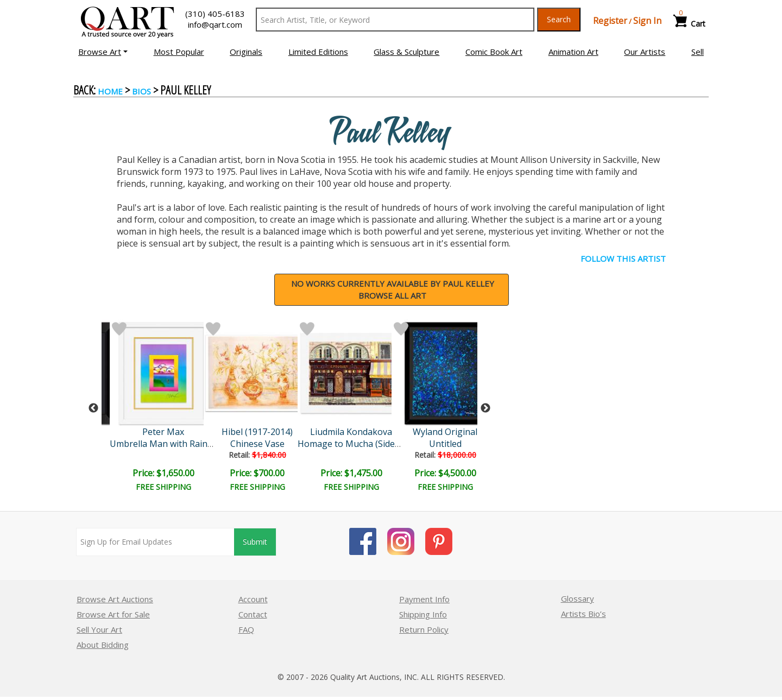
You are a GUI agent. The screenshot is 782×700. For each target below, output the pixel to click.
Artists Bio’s (584, 614)
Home (110, 91)
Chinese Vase (257, 444)
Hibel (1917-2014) (257, 432)
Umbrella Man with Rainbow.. (169, 444)
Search (559, 19)
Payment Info (424, 599)
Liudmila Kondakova (351, 432)
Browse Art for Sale (113, 614)
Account (253, 599)
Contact (253, 614)
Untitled (445, 444)
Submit (255, 542)
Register (610, 21)
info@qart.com (215, 24)
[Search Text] (395, 20)
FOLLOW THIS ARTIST (623, 258)
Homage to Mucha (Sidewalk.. (357, 444)
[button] (103, 52)
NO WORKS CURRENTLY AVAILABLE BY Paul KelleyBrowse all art (393, 290)
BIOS (141, 91)
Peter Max (163, 432)
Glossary (578, 598)
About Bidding (103, 645)
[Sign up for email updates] (155, 542)
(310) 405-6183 (215, 14)
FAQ (246, 629)
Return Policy (424, 629)
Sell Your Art (99, 629)
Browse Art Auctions (115, 599)
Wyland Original (445, 432)
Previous (93, 408)
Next (485, 408)
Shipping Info (423, 614)
